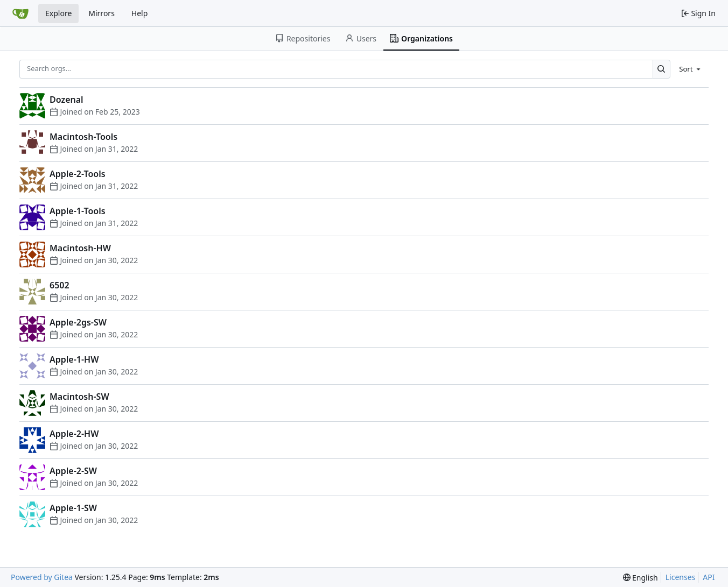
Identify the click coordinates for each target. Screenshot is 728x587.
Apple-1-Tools (78, 211)
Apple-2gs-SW (78, 322)
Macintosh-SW (79, 397)
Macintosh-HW (80, 248)
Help (140, 13)
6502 (59, 285)
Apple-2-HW (74, 434)
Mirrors (101, 13)
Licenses (681, 577)
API (709, 577)
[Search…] (661, 69)
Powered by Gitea (42, 577)
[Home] (20, 13)
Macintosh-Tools (83, 137)
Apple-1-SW (73, 508)
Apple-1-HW (74, 359)
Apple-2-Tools (78, 174)
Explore (58, 13)
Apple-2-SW (73, 471)
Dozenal (66, 100)
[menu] (691, 69)
